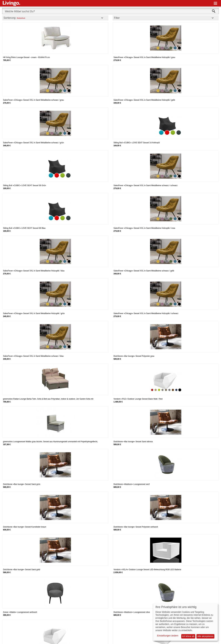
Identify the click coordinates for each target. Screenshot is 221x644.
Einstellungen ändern (168, 636)
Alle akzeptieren (205, 636)
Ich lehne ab (188, 636)
